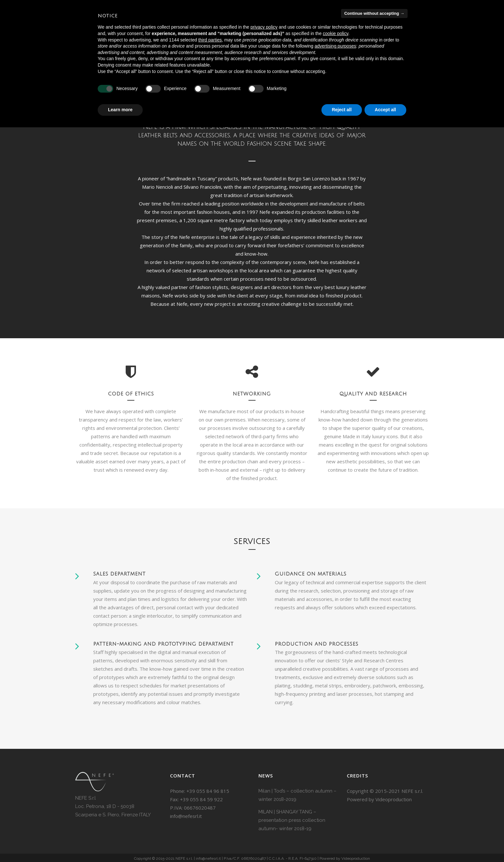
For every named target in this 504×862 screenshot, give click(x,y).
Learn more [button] (120, 110)
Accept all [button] (385, 110)
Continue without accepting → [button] (374, 13)
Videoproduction (394, 799)
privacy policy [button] (264, 27)
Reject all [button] (342, 110)
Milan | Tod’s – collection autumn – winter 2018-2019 (297, 795)
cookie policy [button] (335, 33)
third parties (210, 40)
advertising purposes (335, 46)
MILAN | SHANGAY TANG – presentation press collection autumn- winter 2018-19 (292, 820)
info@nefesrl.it (186, 816)
